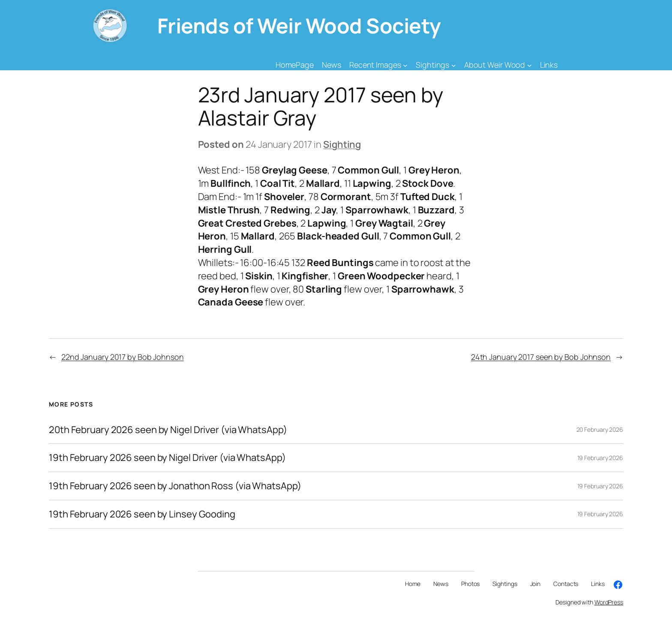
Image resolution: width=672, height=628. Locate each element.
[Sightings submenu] (454, 65)
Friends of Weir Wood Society (299, 25)
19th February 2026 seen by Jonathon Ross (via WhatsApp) (175, 486)
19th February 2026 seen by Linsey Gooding (142, 514)
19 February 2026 (600, 458)
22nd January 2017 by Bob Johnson (123, 357)
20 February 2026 (600, 429)
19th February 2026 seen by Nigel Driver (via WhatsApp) (167, 458)
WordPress (609, 602)
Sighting (342, 144)
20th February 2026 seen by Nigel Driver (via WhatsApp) (168, 430)
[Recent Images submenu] (405, 65)
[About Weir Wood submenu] (529, 65)
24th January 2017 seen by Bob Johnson (541, 357)
